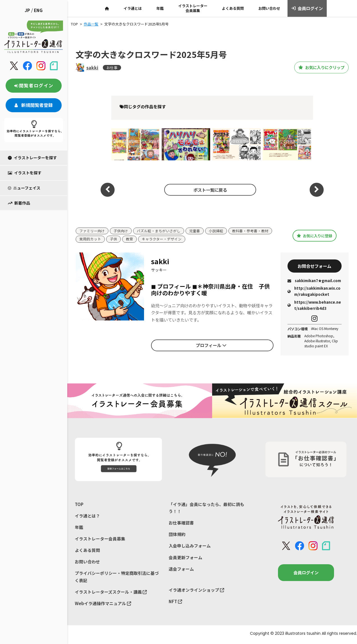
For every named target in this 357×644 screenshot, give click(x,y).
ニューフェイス (24, 188)
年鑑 (160, 8)
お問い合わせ (269, 8)
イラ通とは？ (87, 517)
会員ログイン (307, 8)
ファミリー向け (92, 231)
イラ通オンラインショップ (196, 592)
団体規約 (177, 536)
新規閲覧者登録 (34, 105)
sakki (92, 67)
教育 (129, 239)
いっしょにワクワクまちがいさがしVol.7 (286, 144)
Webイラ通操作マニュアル (103, 605)
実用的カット (90, 239)
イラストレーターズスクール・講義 (111, 593)
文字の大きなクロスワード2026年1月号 (236, 144)
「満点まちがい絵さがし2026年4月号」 (135, 144)
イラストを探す (25, 173)
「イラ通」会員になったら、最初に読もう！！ (207, 509)
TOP (79, 505)
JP (27, 10)
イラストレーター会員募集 (193, 8)
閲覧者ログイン (34, 85)
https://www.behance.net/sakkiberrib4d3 (314, 306)
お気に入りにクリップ (317, 67)
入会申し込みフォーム (190, 547)
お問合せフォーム (314, 266)
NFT (175, 603)
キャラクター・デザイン (162, 239)
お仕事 (112, 68)
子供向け (121, 231)
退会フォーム (181, 570)
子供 (113, 239)
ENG (38, 10)
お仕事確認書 (181, 524)
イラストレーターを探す (32, 158)
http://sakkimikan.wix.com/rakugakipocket (314, 292)
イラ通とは (133, 8)
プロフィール (211, 346)
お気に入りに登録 (315, 236)
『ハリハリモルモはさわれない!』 (183, 144)
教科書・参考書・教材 (250, 231)
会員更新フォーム (186, 559)
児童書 (195, 231)
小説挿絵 (216, 231)
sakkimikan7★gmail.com (314, 281)
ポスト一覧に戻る (209, 189)
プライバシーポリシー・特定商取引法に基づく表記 (117, 578)
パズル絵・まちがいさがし (159, 231)
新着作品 (19, 203)
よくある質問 (233, 8)
